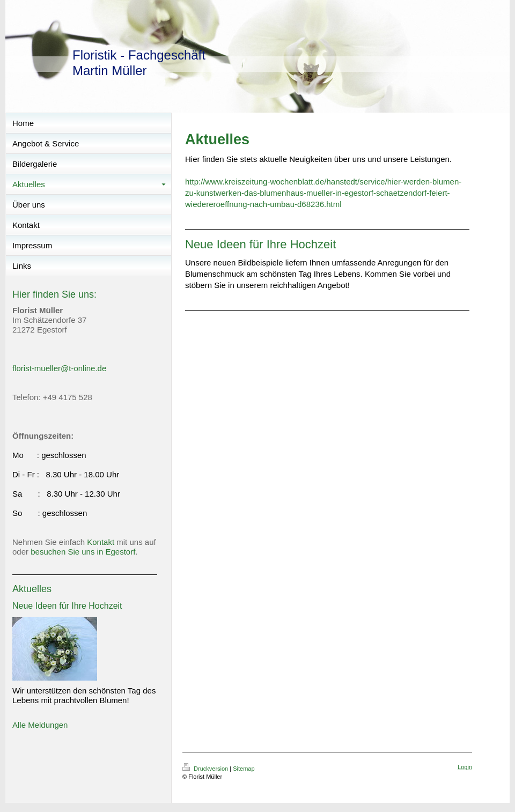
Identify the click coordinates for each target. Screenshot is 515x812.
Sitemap (244, 769)
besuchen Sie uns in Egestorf (83, 552)
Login (465, 767)
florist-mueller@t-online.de (59, 368)
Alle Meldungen (40, 725)
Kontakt (101, 542)
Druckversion (206, 769)
